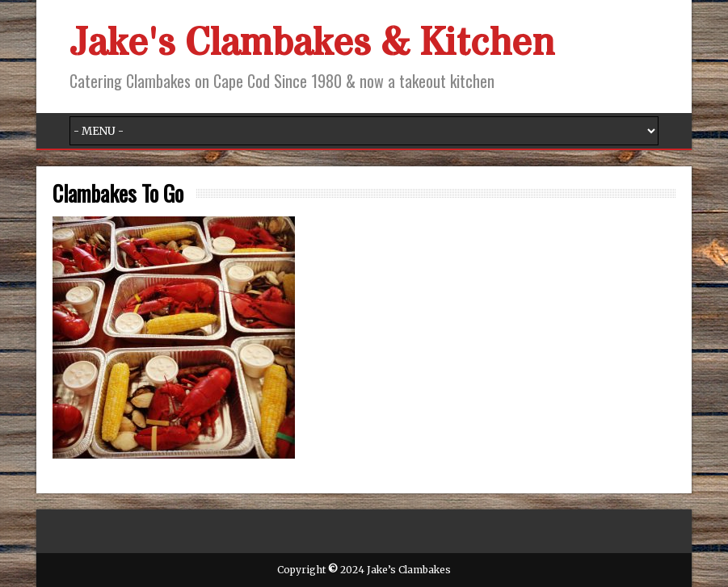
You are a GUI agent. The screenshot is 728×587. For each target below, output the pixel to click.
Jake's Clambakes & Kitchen (312, 44)
